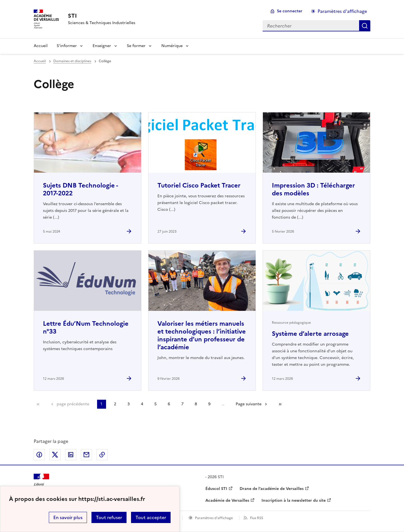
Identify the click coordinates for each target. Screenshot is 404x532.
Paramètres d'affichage (214, 518)
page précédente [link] (73, 404)
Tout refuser (109, 517)
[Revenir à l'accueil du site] (41, 484)
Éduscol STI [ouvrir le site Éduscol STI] (216, 489)
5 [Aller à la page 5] (155, 404)
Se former (136, 46)
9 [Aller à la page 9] (209, 404)
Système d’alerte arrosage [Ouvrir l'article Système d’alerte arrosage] (310, 334)
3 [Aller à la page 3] (128, 404)
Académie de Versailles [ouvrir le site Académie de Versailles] (227, 500)
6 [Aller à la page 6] (169, 404)
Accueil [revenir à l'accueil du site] (40, 61)
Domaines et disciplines (72, 61)
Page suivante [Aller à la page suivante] (249, 404)
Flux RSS (257, 518)
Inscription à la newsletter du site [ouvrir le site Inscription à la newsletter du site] (294, 500)
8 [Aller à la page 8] (196, 404)
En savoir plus (68, 517)
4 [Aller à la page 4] (142, 404)
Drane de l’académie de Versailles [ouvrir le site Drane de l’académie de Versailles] (272, 489)
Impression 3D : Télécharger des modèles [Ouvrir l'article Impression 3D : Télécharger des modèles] (313, 189)
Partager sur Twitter (55, 455)
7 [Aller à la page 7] (182, 404)
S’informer (67, 46)
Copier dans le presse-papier (102, 455)
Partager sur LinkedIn (71, 455)
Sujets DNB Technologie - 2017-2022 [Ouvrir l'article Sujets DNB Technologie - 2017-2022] (80, 189)
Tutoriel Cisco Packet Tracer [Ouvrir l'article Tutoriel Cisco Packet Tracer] (199, 185)
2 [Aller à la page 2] (115, 404)
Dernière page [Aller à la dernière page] (280, 404)
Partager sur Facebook (39, 455)
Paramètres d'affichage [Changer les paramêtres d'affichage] (342, 11)
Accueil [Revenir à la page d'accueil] (41, 46)
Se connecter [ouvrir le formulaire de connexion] (290, 11)
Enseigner (102, 46)
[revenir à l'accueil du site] (102, 16)
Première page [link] (38, 404)
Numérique (172, 46)
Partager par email (86, 455)
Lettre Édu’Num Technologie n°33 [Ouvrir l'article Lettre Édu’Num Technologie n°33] (86, 328)
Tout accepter (151, 517)
